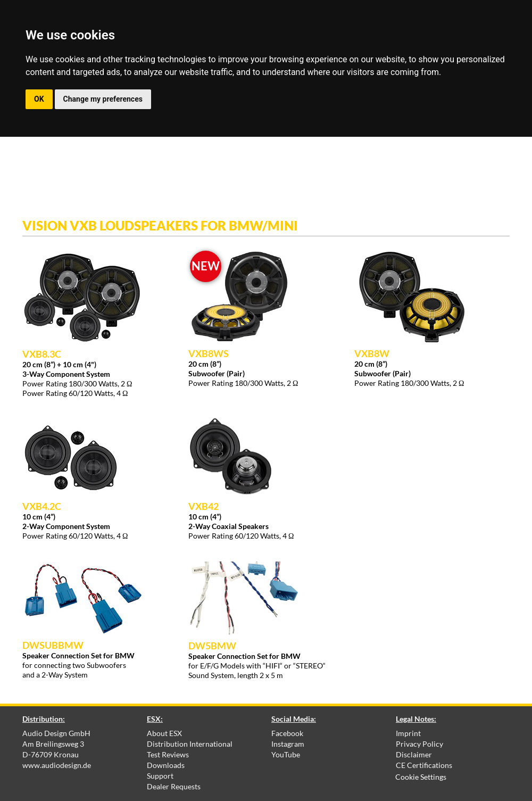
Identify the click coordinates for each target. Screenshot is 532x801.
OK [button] (39, 99)
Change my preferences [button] (103, 99)
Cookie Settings (421, 777)
